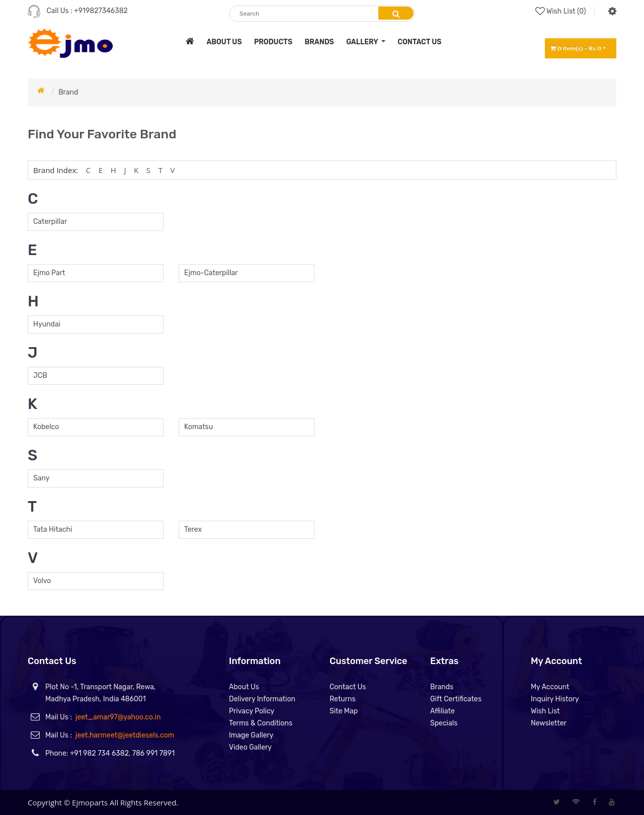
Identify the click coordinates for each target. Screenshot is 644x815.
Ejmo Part (49, 273)
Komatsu (198, 427)
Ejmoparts (90, 802)
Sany (41, 478)
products (273, 42)
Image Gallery (251, 735)
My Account (550, 687)
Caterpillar (50, 222)
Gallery (363, 42)
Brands (442, 687)
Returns (343, 699)
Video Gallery (250, 747)
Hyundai (47, 324)
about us (224, 42)
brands (319, 42)
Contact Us (348, 687)
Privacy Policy (252, 711)
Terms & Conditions (261, 723)
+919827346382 (101, 11)
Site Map (344, 711)
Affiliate (442, 711)
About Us (244, 687)
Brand (68, 92)
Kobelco (46, 427)
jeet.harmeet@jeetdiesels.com (125, 735)
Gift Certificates (456, 699)
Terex (193, 529)
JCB (40, 376)
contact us (419, 42)
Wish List (545, 711)
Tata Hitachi (53, 529)
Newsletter (549, 723)
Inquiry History (555, 699)
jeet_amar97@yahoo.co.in (118, 717)
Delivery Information (262, 699)
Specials (444, 723)
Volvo (42, 581)
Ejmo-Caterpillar (211, 273)
